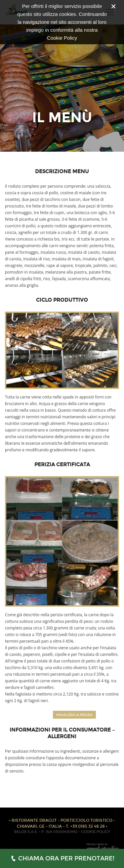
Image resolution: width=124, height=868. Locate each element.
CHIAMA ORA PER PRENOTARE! (62, 858)
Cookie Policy (62, 38)
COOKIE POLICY (96, 832)
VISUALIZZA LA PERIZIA (74, 715)
